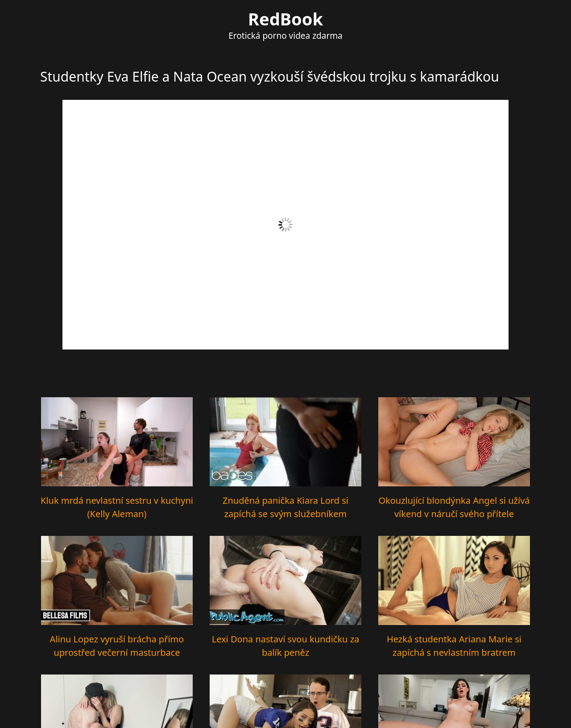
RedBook (285, 19)
